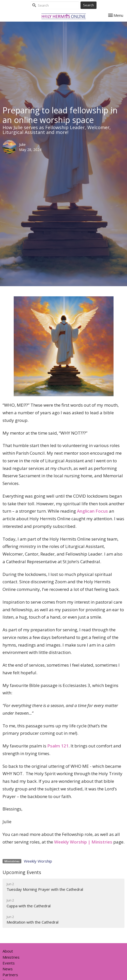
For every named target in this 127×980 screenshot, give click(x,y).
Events (9, 963)
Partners (10, 975)
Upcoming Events (22, 872)
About (8, 951)
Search (89, 5)
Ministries (11, 957)
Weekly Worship (38, 861)
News (8, 969)
